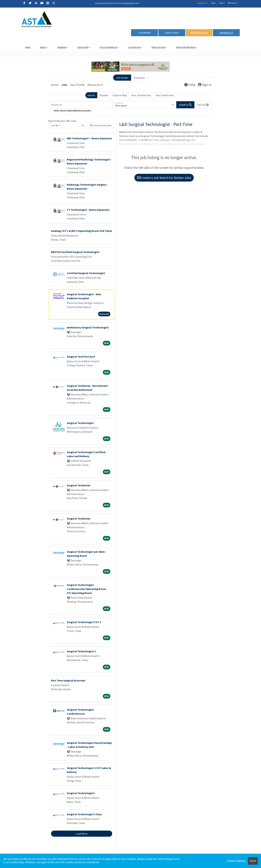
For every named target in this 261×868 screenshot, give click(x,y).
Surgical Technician (79, 485)
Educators (83, 47)
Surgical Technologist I (81, 793)
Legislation (134, 47)
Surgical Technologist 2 (81, 651)
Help (190, 85)
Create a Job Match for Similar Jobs (164, 178)
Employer (140, 78)
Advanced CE (226, 33)
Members (62, 47)
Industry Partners (186, 47)
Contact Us (202, 3)
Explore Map (120, 95)
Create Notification (101, 125)
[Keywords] (81, 105)
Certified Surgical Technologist (86, 273)
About (43, 47)
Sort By (55, 125)
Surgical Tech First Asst (81, 357)
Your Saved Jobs (165, 95)
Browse (104, 95)
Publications (158, 47)
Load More (82, 834)
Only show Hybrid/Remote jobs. (73, 110)
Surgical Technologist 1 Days (84, 814)
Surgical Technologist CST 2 (84, 622)
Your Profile (77, 85)
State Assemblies (108, 47)
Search (232, 3)
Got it (253, 861)
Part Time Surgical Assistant (68, 680)
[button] (203, 105)
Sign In (205, 85)
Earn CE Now (172, 33)
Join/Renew (144, 33)
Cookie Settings (236, 861)
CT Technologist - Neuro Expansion (88, 210)
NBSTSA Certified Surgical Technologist (75, 252)
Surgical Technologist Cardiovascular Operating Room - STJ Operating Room (87, 589)
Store (221, 3)
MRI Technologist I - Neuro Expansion (89, 138)
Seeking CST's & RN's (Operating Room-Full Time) (81, 231)
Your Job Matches (141, 95)
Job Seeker (122, 78)
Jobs (213, 3)
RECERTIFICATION (199, 33)
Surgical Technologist (80, 423)
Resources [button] (94, 85)
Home (28, 47)
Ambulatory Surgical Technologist (88, 327)
